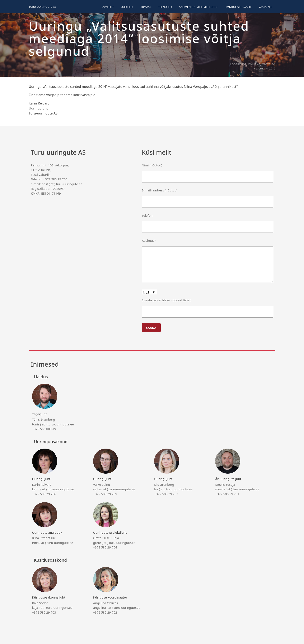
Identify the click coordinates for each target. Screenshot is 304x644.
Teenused (165, 7)
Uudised (127, 7)
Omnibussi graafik (238, 7)
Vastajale (266, 7)
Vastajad (269, 64)
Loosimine (238, 64)
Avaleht (108, 7)
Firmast (145, 7)
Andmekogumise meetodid (198, 7)
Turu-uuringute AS (43, 7)
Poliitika (254, 64)
